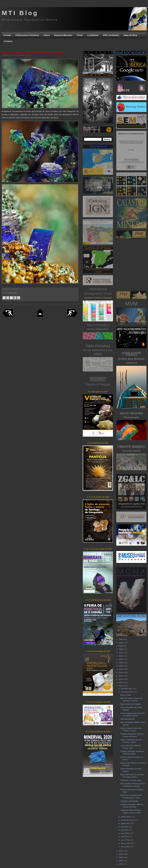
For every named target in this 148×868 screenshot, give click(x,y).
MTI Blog (20, 13)
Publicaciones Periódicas (27, 35)
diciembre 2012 (127, 689)
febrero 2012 (126, 843)
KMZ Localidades (111, 35)
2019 (121, 663)
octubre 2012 (126, 817)
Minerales (13, 293)
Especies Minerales (63, 35)
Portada (7, 35)
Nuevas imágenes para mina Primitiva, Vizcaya (32, 52)
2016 (121, 673)
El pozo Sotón (126, 695)
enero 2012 (125, 847)
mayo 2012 (125, 833)
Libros (47, 35)
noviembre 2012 (127, 692)
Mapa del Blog (130, 35)
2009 (121, 857)
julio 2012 (125, 827)
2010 (121, 854)
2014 (121, 679)
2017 (121, 669)
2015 (121, 676)
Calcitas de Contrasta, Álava (131, 780)
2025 (121, 643)
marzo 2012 (125, 840)
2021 (121, 656)
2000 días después (127, 719)
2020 (121, 659)
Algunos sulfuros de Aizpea (130, 704)
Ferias (80, 35)
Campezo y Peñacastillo (129, 801)
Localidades (93, 35)
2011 (121, 851)
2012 (121, 686)
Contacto (8, 41)
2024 (121, 646)
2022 (121, 653)
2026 (121, 639)
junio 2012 (125, 830)
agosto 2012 (126, 823)
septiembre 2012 (127, 820)
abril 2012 (125, 837)
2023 (121, 649)
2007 (121, 864)
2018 (121, 666)
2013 (121, 682)
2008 (121, 861)
